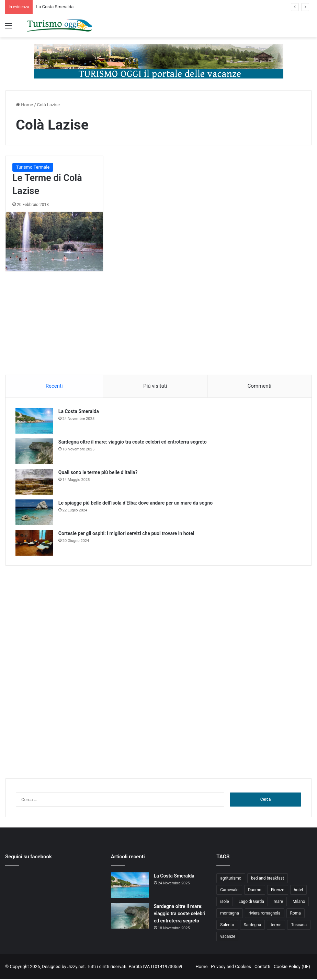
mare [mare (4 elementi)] (278, 903)
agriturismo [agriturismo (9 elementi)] (231, 879)
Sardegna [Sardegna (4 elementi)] (253, 926)
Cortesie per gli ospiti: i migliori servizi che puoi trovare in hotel (127, 534)
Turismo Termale (33, 167)
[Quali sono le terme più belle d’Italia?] (35, 482)
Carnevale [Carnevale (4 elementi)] (229, 891)
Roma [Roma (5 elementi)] (296, 914)
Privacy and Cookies (231, 967)
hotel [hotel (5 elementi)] (299, 891)
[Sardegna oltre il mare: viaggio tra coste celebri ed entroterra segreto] (35, 452)
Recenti (54, 386)
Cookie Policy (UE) (292, 967)
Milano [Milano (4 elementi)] (299, 903)
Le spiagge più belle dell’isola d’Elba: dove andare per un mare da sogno (136, 503)
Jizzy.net (76, 967)
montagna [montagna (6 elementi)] (229, 914)
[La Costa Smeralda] (35, 421)
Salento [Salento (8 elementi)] (227, 926)
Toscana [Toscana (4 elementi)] (299, 926)
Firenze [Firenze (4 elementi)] (278, 891)
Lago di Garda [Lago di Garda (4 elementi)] (251, 903)
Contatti (262, 967)
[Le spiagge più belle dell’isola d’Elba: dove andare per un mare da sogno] (35, 513)
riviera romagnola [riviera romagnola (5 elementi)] (265, 914)
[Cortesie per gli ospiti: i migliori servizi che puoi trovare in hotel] (35, 543)
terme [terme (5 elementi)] (276, 926)
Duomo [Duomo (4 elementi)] (255, 891)
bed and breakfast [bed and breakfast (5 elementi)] (268, 879)
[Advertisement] (159, 330)
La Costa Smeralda (55, 7)
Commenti (259, 386)
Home (24, 105)
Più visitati (155, 386)
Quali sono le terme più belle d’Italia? (98, 473)
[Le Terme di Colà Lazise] (54, 241)
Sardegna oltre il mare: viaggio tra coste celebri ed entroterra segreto (133, 442)
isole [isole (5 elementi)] (224, 903)
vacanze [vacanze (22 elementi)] (228, 937)
